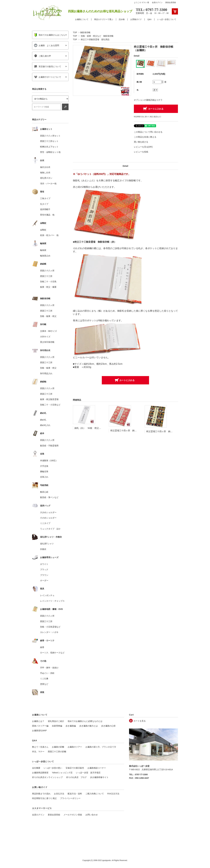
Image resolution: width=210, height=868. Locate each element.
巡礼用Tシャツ (47, 544)
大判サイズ (45, 337)
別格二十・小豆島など (50, 405)
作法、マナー (38, 752)
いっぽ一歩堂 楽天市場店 (88, 773)
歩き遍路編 (71, 726)
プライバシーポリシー (70, 798)
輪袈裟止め (45, 256)
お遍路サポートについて (48, 77)
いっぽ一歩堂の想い (53, 768)
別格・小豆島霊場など (50, 627)
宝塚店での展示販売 (75, 768)
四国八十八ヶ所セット (50, 136)
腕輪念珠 (44, 471)
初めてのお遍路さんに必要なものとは (85, 721)
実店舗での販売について (48, 66)
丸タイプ (44, 204)
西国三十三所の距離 (57, 752)
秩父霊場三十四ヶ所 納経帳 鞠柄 (128, 430)
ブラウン (44, 575)
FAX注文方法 (113, 794)
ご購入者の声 (43, 56)
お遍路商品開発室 (40, 773)
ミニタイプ (45, 523)
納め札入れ (45, 425)
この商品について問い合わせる (148, 132)
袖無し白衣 (45, 173)
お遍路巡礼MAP (39, 731)
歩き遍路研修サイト (99, 777)
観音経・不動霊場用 (49, 446)
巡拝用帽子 (45, 209)
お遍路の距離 (58, 747)
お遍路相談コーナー (97, 768)
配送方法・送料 (75, 794)
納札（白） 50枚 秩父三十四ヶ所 (92, 428)
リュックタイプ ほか (50, 529)
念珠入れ (44, 477)
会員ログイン (157, 2)
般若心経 (44, 492)
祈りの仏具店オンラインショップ (47, 777)
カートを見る (140, 721)
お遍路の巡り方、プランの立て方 (101, 747)
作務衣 (43, 549)
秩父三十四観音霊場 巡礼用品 (95, 39)
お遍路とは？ (38, 721)
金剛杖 (43, 230)
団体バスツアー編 (40, 726)
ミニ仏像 (44, 679)
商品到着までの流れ (41, 794)
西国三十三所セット (49, 141)
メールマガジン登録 (73, 815)
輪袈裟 (43, 250)
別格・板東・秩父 (48, 316)
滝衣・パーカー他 (48, 184)
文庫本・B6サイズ (48, 331)
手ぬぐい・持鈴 (47, 673)
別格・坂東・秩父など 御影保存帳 (97, 36)
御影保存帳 (85, 32)
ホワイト (44, 564)
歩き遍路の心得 (108, 726)
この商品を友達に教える (145, 137)
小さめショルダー (48, 518)
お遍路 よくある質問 (47, 45)
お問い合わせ (92, 815)
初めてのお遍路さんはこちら (50, 35)
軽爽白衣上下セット (49, 147)
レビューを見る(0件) (143, 147)
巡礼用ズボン (46, 178)
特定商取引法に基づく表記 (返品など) (147, 117)
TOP (75, 32)
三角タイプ (45, 198)
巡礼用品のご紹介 (56, 721)
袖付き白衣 (45, 167)
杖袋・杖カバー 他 (49, 235)
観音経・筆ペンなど (49, 497)
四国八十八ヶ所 (47, 271)
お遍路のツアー (75, 747)
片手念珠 (44, 466)
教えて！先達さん (40, 747)
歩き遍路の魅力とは (89, 726)
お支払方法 (59, 794)
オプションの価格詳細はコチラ (148, 100)
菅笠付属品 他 (47, 215)
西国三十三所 (46, 276)
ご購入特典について (95, 794)
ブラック (44, 570)
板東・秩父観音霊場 (49, 399)
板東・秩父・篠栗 (48, 287)
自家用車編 (57, 726)
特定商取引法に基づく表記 (44, 798)
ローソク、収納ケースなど (52, 653)
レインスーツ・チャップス (52, 601)
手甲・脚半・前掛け (49, 668)
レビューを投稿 (141, 152)
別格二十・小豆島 (48, 282)
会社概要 (36, 768)
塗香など (44, 684)
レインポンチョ (47, 595)
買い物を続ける (141, 142)
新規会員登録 (171, 2)
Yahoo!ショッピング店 (62, 773)
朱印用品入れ (46, 373)
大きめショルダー (48, 512)
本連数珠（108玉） (49, 461)
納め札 (43, 420)
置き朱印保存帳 (47, 342)
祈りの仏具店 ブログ (76, 777)
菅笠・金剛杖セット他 (50, 152)
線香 (42, 647)
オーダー (44, 580)
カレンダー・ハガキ (49, 632)
